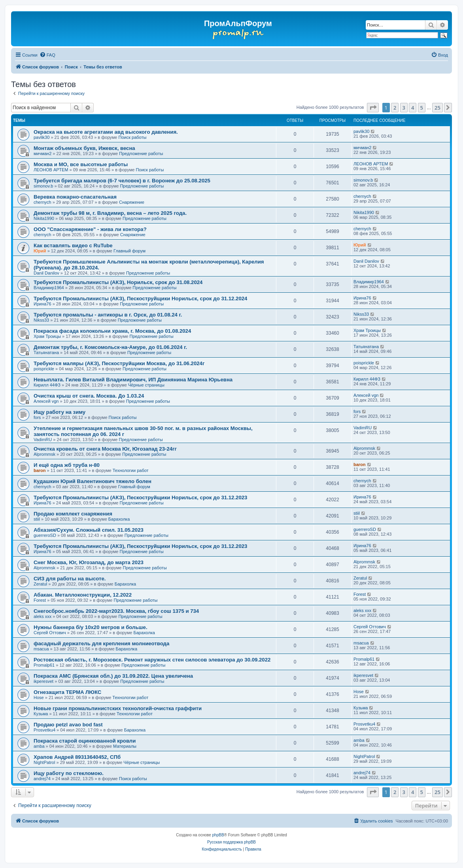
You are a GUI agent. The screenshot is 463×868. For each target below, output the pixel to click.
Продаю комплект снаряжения (73, 514)
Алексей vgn (46, 401)
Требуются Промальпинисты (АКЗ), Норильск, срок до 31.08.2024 (118, 282)
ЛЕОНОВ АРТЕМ (51, 170)
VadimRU (43, 440)
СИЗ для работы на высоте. (70, 579)
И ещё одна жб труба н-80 (67, 465)
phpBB (218, 835)
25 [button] (437, 108)
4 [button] (413, 108)
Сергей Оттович (50, 633)
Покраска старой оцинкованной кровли (85, 741)
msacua (41, 649)
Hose (39, 697)
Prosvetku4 (44, 730)
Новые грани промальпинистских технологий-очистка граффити (118, 708)
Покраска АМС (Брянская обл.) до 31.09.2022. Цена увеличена (113, 676)
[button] (373, 108)
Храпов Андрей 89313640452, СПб (77, 757)
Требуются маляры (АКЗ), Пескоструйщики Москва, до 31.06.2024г (119, 363)
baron (40, 470)
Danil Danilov (46, 273)
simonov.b (43, 186)
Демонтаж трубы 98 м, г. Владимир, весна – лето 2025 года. (110, 213)
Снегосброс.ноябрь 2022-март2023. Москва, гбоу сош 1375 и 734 (116, 611)
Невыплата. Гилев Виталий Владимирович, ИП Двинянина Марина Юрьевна (133, 380)
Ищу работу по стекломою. (69, 773)
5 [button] (422, 108)
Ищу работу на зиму (60, 412)
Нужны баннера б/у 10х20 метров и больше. (91, 627)
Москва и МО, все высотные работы (81, 164)
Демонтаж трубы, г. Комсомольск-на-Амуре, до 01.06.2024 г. (110, 347)
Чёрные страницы (146, 385)
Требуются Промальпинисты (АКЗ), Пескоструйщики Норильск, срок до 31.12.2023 (140, 497)
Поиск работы (132, 137)
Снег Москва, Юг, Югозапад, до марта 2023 (89, 562)
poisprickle (44, 369)
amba (39, 746)
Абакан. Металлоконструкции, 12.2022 (83, 595)
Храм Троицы (47, 336)
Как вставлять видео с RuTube (73, 245)
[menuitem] (47, 55)
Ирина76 (43, 304)
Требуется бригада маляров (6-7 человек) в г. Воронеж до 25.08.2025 (122, 181)
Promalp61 (44, 665)
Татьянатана (46, 353)
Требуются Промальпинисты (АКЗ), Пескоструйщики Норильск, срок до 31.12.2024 (140, 298)
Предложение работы (141, 154)
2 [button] (395, 108)
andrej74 (42, 779)
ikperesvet (43, 681)
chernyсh (43, 202)
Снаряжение (132, 202)
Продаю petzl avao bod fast (68, 725)
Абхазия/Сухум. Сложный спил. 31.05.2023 (89, 530)
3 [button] (404, 108)
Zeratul (40, 584)
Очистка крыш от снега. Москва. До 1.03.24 (89, 396)
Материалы (125, 746)
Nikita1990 (44, 218)
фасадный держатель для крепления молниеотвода (101, 643)
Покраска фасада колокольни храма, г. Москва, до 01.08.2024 (112, 331)
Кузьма (41, 714)
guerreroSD (45, 535)
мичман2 (43, 154)
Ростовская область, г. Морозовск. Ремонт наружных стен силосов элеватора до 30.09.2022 (152, 660)
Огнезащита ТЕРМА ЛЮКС (67, 692)
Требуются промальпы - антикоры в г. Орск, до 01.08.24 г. (108, 315)
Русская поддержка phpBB (231, 842)
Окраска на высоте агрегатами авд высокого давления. (106, 132)
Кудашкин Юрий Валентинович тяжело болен (93, 481)
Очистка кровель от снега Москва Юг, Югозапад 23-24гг (105, 449)
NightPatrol (44, 762)
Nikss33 (41, 320)
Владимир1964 (49, 288)
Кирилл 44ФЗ (47, 385)
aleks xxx (43, 616)
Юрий (40, 251)
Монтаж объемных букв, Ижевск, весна (84, 148)
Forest (40, 600)
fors (37, 417)
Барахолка (119, 519)
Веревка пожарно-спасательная (75, 197)
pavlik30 (42, 137)
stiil (37, 519)
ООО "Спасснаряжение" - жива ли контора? (90, 229)
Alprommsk (44, 454)
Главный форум (129, 251)
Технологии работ (131, 470)
